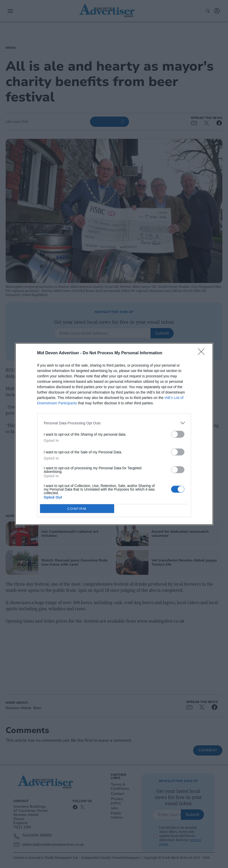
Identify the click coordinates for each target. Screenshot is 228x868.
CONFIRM (77, 508)
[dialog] (114, 434)
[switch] (178, 434)
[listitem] (114, 423)
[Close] (203, 353)
